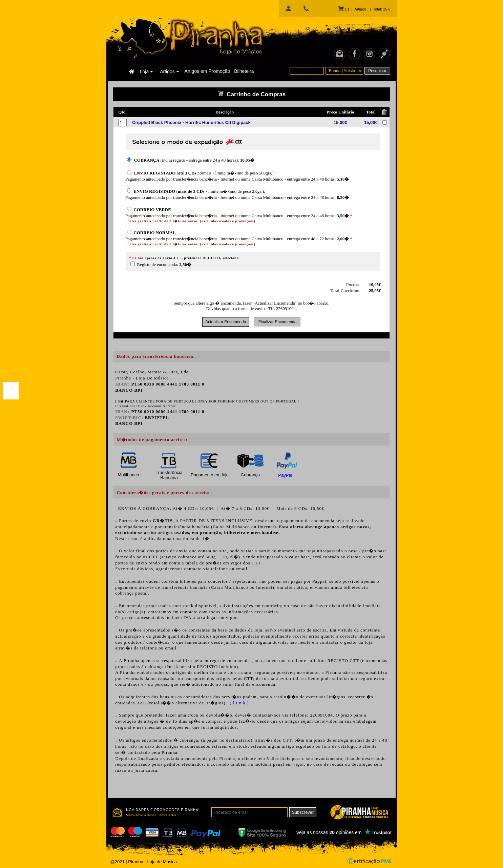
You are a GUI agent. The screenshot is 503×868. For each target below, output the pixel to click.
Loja (146, 71)
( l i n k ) (238, 703)
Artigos (169, 71)
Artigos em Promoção (207, 71)
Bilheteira (244, 71)
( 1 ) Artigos (352, 9)
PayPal (285, 475)
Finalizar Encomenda (277, 322)
